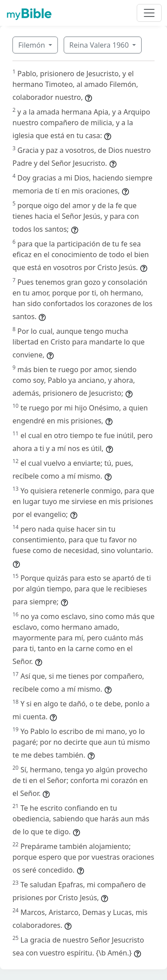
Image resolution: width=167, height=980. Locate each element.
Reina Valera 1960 (100, 45)
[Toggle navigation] (149, 13)
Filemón (33, 45)
